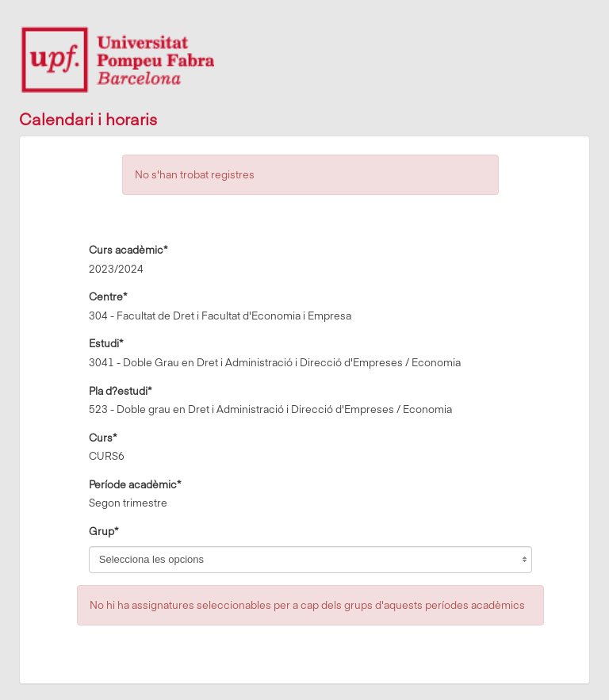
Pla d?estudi (120, 390)
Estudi (106, 342)
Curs (103, 437)
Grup (103, 530)
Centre (108, 296)
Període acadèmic (135, 484)
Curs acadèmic (128, 249)
